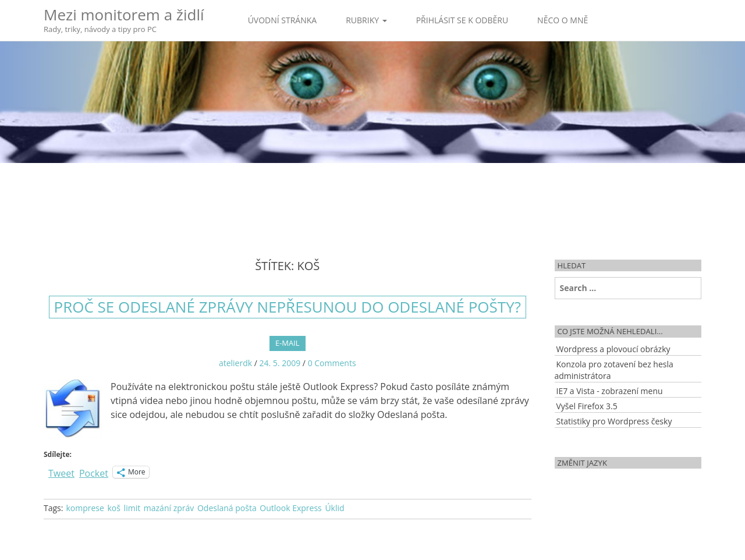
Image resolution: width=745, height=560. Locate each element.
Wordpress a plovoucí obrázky (613, 349)
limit (132, 508)
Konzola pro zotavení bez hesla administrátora (614, 370)
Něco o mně (563, 20)
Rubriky (366, 20)
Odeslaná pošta (227, 508)
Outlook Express (290, 508)
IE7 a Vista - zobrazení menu (610, 391)
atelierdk (235, 363)
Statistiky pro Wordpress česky (614, 421)
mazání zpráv (169, 508)
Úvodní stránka (283, 20)
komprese (85, 508)
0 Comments (332, 363)
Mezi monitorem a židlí (124, 20)
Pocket (94, 473)
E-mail (288, 343)
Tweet (61, 472)
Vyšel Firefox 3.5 (587, 406)
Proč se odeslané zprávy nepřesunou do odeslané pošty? (288, 307)
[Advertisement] (372, 201)
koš (114, 508)
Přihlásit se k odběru (462, 20)
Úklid (334, 508)
